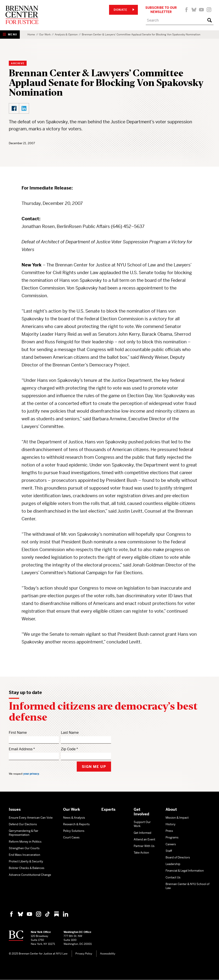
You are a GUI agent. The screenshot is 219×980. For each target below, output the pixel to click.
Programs (172, 837)
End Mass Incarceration (25, 855)
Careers (171, 844)
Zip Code (68, 749)
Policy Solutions (74, 831)
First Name (18, 733)
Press (169, 831)
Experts (108, 809)
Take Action (141, 853)
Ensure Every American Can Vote (31, 818)
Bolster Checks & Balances (27, 868)
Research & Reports (76, 824)
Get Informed (142, 833)
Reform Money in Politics (25, 842)
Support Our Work (142, 824)
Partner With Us (144, 846)
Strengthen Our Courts (24, 848)
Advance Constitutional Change (30, 875)
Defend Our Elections (23, 824)
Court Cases (71, 837)
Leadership (173, 864)
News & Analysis (74, 818)
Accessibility (108, 954)
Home (31, 35)
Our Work (45, 35)
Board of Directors (178, 857)
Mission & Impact (177, 818)
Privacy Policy (84, 954)
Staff (169, 851)
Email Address (21, 749)
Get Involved (141, 812)
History (171, 824)
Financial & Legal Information (185, 871)
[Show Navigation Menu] (10, 35)
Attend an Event (144, 839)
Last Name (70, 733)
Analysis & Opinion (66, 35)
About (171, 809)
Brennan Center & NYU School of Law (187, 886)
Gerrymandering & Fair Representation (24, 833)
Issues (15, 809)
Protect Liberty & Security (26, 861)
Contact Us (173, 877)
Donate (124, 10)
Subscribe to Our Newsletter (161, 10)
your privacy (31, 774)
